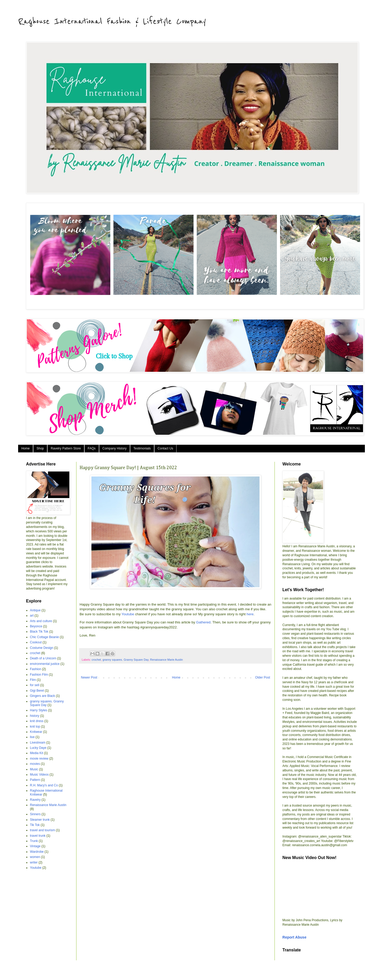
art (32, 616)
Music (34, 769)
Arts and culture (41, 621)
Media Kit (37, 753)
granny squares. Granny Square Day (125, 660)
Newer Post (89, 677)
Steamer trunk (40, 820)
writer (34, 862)
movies (35, 764)
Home (25, 448)
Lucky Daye (38, 748)
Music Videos (39, 775)
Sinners (35, 814)
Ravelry (35, 800)
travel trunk (38, 836)
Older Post (263, 677)
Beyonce (36, 626)
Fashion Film (39, 675)
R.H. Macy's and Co (44, 785)
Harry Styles (38, 710)
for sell (35, 685)
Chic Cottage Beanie (44, 637)
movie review (39, 759)
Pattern (35, 780)
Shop (40, 448)
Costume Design (42, 648)
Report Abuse (294, 937)
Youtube (128, 614)
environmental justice (45, 664)
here (250, 614)
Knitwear (36, 732)
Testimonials (142, 448)
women (35, 857)
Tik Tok (35, 825)
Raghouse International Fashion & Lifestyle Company (112, 22)
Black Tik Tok (39, 632)
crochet (96, 660)
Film (33, 680)
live (32, 737)
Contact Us (165, 448)
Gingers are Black (42, 696)
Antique (35, 610)
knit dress (37, 721)
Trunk (34, 841)
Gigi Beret (37, 691)
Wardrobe (37, 852)
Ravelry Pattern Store (66, 448)
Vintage (35, 846)
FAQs (92, 448)
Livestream (38, 743)
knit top (35, 727)
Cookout (36, 642)
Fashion (36, 669)
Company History (115, 448)
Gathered (203, 622)
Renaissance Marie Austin (166, 660)
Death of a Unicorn (43, 658)
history (35, 716)
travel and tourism (42, 830)
